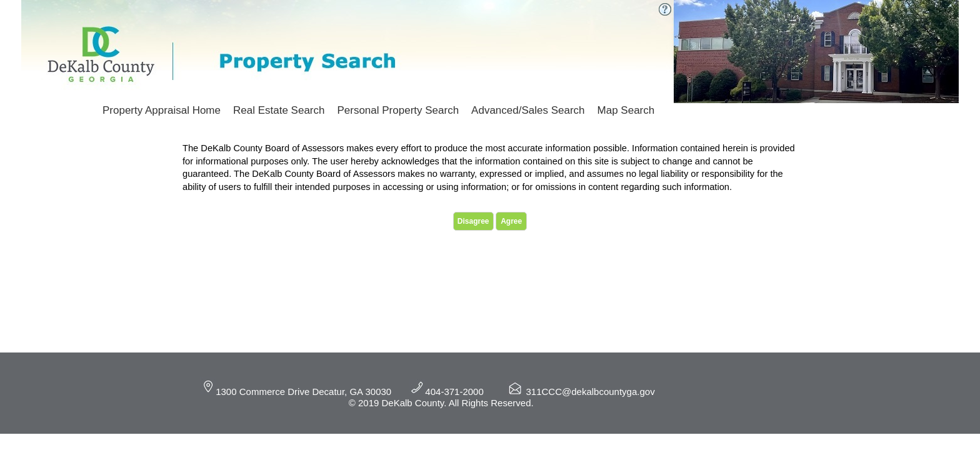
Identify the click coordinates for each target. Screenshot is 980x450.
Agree (511, 221)
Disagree (473, 221)
